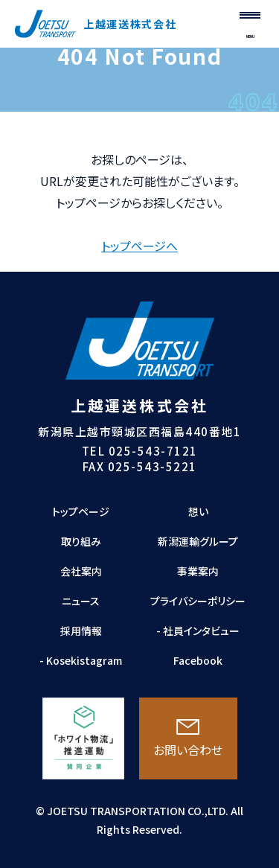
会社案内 (81, 571)
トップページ (81, 511)
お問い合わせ (188, 739)
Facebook (198, 660)
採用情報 (81, 631)
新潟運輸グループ (198, 541)
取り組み (81, 541)
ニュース (81, 601)
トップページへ (139, 246)
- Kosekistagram (81, 660)
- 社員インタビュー (198, 631)
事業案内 (198, 571)
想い (198, 511)
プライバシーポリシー (198, 601)
